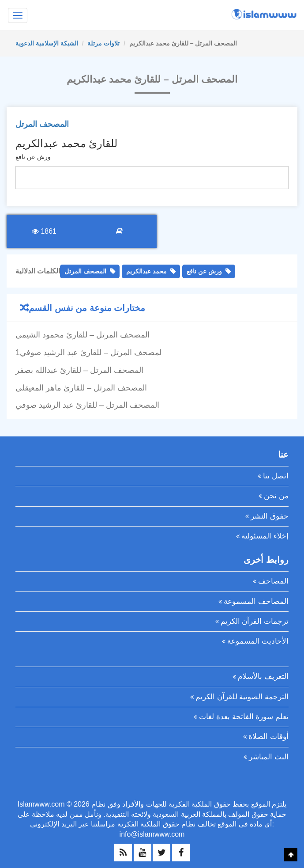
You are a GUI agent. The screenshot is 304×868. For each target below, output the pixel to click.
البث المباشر (269, 757)
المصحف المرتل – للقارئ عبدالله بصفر (79, 370)
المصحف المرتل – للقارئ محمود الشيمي (83, 335)
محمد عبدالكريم (146, 271)
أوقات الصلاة (268, 737)
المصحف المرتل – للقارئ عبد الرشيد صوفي (87, 405)
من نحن (276, 496)
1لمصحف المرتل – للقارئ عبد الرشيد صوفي (88, 353)
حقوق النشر (270, 516)
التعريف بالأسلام (263, 677)
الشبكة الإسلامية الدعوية (47, 43)
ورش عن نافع (204, 271)
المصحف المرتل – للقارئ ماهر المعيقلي (81, 388)
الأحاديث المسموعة (258, 641)
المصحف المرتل (42, 124)
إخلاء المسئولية (265, 536)
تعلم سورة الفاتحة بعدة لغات (244, 717)
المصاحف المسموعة (256, 601)
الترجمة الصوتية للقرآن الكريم (242, 697)
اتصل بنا (276, 476)
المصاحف (273, 581)
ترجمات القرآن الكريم (255, 621)
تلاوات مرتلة (103, 43)
